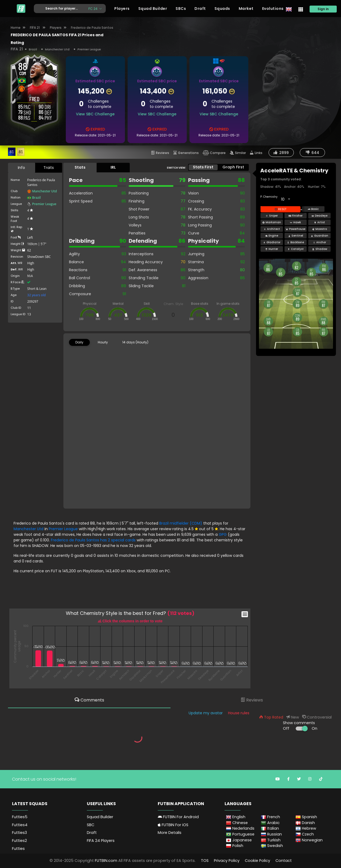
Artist (319, 222)
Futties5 (20, 817)
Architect (272, 229)
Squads (222, 9)
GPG (223, 534)
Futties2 (19, 841)
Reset (281, 209)
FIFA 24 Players (101, 841)
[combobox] (285, 199)
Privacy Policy (227, 861)
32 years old (36, 295)
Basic (313, 209)
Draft (200, 9)
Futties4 (20, 825)
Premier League (89, 49)
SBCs (181, 9)
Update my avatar (206, 713)
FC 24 (93, 8)
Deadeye (319, 216)
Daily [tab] (79, 342)
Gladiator (272, 242)
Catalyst (296, 249)
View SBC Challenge (95, 114)
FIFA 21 (35, 28)
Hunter (272, 249)
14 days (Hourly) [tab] (135, 342)
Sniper (272, 216)
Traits (49, 168)
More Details (170, 833)
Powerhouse (295, 229)
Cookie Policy (257, 861)
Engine (272, 236)
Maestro (319, 229)
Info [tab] (21, 168)
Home (16, 28)
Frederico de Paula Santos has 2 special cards (94, 540)
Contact (284, 861)
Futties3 (19, 833)
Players (122, 9)
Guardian (319, 236)
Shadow (320, 249)
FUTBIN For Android (178, 817)
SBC (91, 825)
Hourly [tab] (103, 342)
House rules (239, 713)
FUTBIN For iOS (173, 825)
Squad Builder (153, 9)
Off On (300, 728)
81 (12, 152)
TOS (205, 861)
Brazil (33, 49)
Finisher (296, 216)
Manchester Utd (57, 49)
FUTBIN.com (106, 861)
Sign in (323, 9)
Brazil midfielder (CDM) (181, 523)
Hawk (295, 222)
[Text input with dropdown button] (59, 9)
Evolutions (273, 9)
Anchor (319, 242)
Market (246, 9)
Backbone (295, 242)
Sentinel (296, 236)
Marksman (272, 222)
